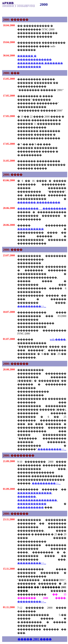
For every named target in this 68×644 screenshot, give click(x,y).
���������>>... (32, 306)
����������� (32, 504)
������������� (34, 493)
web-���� (58, 339)
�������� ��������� (42, 209)
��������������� (37, 500)
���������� (31, 229)
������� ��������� (39, 202)
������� (27, 497)
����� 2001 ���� (35, 639)
